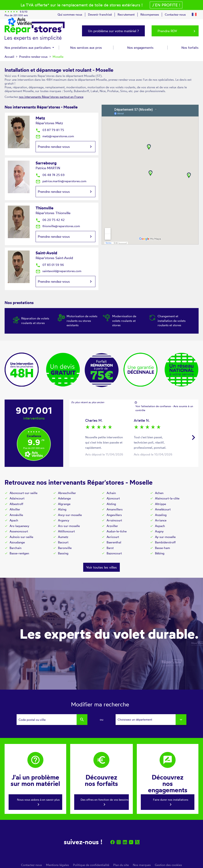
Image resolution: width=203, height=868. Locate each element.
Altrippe (160, 504)
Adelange (64, 498)
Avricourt (113, 537)
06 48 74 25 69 (50, 175)
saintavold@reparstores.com (58, 271)
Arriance (161, 520)
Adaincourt (17, 498)
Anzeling (161, 515)
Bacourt (63, 542)
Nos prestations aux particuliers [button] (28, 48)
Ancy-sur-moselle (70, 515)
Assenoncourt (19, 531)
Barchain (15, 548)
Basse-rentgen (19, 553)
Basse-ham (162, 548)
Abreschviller (67, 493)
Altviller (15, 509)
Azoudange (17, 542)
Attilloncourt (66, 531)
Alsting (111, 504)
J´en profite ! (166, 5)
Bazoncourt (114, 553)
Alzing (62, 509)
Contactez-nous (175, 14)
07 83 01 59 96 (50, 265)
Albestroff (16, 504)
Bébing (160, 553)
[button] (194, 14)
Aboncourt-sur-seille (23, 493)
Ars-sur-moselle (69, 526)
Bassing (63, 553)
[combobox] (151, 720)
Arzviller (112, 526)
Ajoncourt (113, 498)
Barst (110, 548)
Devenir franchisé (100, 14)
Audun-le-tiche (117, 531)
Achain (111, 493)
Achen (159, 493)
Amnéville (16, 515)
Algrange (64, 504)
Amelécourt (163, 509)
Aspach (160, 526)
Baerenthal (114, 542)
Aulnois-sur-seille (21, 537)
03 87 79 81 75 (50, 130)
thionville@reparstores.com (58, 226)
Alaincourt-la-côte (167, 498)
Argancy (64, 520)
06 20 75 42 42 (50, 220)
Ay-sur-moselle (165, 537)
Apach (14, 520)
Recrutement (126, 14)
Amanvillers (115, 509)
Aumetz (63, 537)
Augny (159, 531)
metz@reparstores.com (55, 136)
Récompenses (150, 14)
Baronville (65, 548)
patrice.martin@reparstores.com (61, 181)
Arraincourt (114, 520)
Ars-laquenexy (19, 526)
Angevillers (114, 515)
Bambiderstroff (165, 542)
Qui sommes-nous (70, 14)
